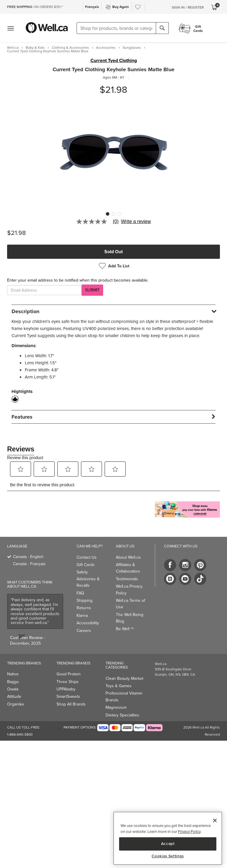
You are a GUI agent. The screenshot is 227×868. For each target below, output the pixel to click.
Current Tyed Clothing (114, 61)
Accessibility (88, 623)
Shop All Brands (71, 704)
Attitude (14, 696)
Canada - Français (29, 564)
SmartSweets (68, 696)
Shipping (85, 600)
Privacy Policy (189, 832)
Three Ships (68, 682)
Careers (84, 631)
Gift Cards (86, 565)
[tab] (113, 311)
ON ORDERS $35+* (35, 7)
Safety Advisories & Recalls (88, 579)
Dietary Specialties (122, 715)
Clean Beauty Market (124, 678)
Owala (13, 689)
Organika (15, 704)
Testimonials (127, 579)
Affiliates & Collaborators (128, 568)
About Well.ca (128, 557)
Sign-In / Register (188, 7)
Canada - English (28, 557)
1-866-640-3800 (20, 734)
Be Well (125, 629)
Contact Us (87, 557)
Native (13, 674)
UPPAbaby (66, 689)
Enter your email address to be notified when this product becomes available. (78, 280)
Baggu (13, 682)
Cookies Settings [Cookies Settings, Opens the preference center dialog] (168, 856)
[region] (168, 838)
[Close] (215, 820)
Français (92, 7)
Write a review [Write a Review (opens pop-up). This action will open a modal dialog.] (136, 222)
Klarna (82, 616)
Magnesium (116, 707)
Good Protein (69, 674)
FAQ (80, 593)
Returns (84, 608)
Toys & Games (119, 686)
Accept (168, 844)
